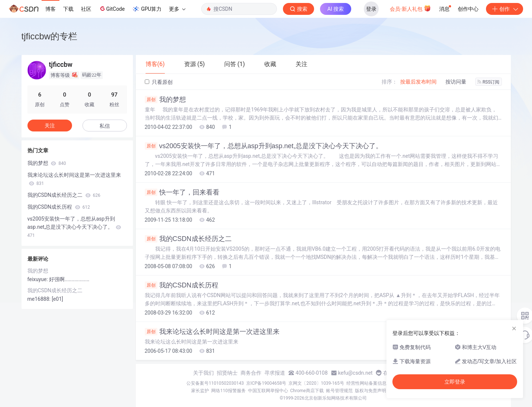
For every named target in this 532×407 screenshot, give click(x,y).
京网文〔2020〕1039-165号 (316, 383)
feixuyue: (38, 279)
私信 (105, 126)
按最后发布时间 (418, 82)
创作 (505, 9)
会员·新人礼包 (410, 8)
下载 (68, 9)
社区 (86, 9)
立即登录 (455, 382)
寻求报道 (275, 373)
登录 (371, 9)
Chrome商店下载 (307, 391)
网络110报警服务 (228, 391)
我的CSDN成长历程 (182, 285)
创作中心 (468, 9)
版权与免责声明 (371, 391)
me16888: (40, 299)
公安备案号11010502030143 (215, 383)
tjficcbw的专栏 (50, 36)
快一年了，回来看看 (182, 192)
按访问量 (456, 82)
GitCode (112, 9)
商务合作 (251, 373)
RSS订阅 (489, 82)
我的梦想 (165, 100)
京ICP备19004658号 (266, 383)
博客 (50, 9)
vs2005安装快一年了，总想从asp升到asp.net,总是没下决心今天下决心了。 (264, 146)
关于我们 (203, 373)
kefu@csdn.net (355, 373)
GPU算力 (147, 9)
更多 (177, 9)
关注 (50, 126)
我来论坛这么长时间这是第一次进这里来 (212, 332)
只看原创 (159, 82)
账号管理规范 (339, 391)
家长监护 (200, 391)
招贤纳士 (227, 373)
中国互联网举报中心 (268, 391)
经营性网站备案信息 (366, 383)
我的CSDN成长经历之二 (188, 239)
